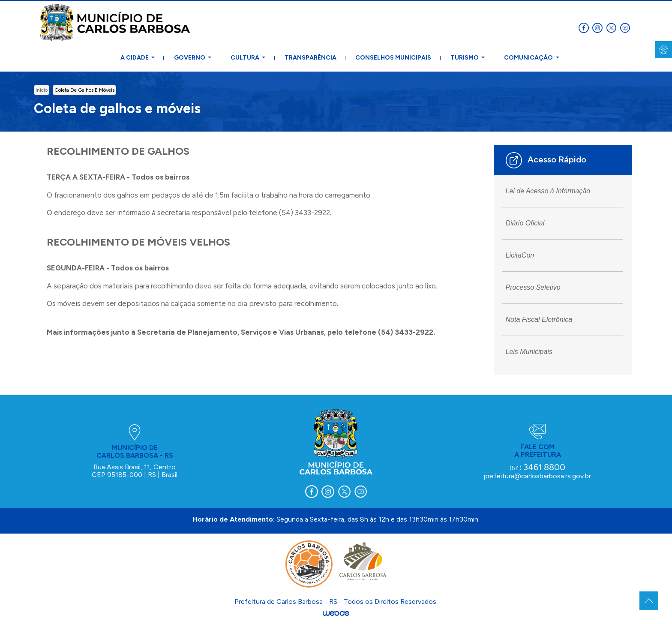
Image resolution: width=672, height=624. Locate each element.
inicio (42, 90)
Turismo (465, 58)
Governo (190, 58)
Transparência (310, 58)
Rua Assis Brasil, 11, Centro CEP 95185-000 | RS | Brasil (135, 471)
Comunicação (529, 58)
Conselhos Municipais (393, 58)
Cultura (246, 58)
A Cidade (135, 58)
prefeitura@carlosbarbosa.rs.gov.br (537, 476)
